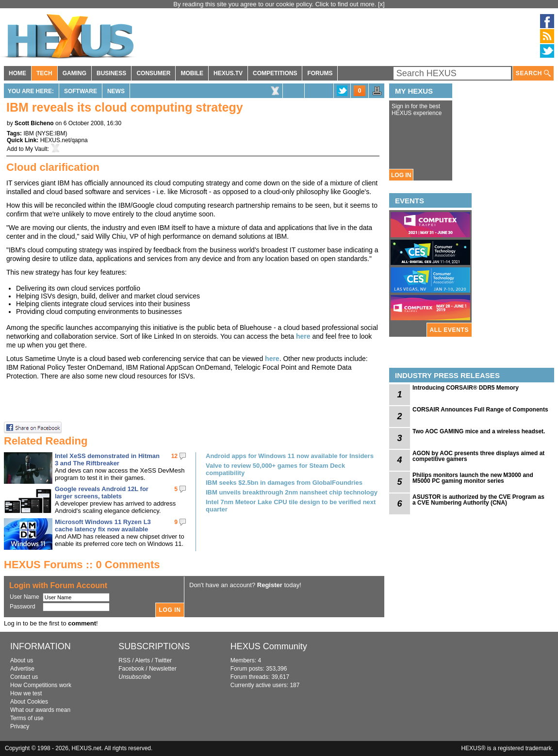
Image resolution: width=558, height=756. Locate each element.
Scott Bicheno (34, 123)
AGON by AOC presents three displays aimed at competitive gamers (478, 456)
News (116, 91)
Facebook (131, 669)
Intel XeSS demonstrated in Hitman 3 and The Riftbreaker (107, 460)
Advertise (22, 669)
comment (82, 623)
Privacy (20, 726)
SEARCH (533, 74)
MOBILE (192, 73)
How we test (26, 693)
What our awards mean (40, 710)
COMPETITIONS (275, 73)
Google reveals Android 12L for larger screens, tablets (102, 493)
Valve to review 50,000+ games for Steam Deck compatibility (275, 469)
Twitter (163, 660)
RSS (124, 660)
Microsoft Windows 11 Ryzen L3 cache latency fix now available (103, 526)
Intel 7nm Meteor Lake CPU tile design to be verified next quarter (291, 506)
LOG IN (401, 175)
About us (22, 660)
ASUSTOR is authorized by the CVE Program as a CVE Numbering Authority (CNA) (478, 500)
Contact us (24, 677)
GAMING (74, 73)
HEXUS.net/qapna (64, 140)
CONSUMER (153, 73)
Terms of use (27, 718)
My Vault (36, 149)
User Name (25, 597)
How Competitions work (41, 685)
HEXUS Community (269, 646)
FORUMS (320, 73)
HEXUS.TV (228, 73)
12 (174, 456)
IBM (28, 133)
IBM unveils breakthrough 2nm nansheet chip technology (292, 492)
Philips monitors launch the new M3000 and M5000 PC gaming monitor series (473, 478)
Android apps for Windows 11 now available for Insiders (290, 456)
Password (23, 607)
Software (81, 91)
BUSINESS (111, 73)
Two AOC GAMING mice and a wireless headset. (479, 431)
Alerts (142, 660)
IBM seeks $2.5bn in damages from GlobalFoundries (284, 483)
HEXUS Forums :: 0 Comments (82, 565)
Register (270, 585)
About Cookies (29, 702)
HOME (17, 73)
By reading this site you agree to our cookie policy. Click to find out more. (276, 4)
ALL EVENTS (449, 330)
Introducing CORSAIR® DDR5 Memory (466, 388)
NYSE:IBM (51, 133)
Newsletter (163, 669)
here (303, 336)
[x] (381, 4)
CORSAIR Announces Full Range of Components (480, 410)
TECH (44, 73)
